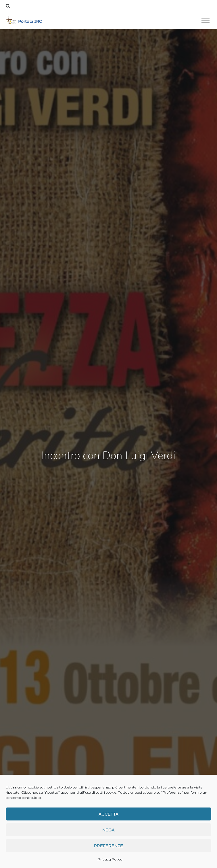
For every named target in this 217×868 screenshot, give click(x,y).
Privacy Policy (110, 859)
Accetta (108, 814)
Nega (108, 830)
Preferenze (108, 846)
